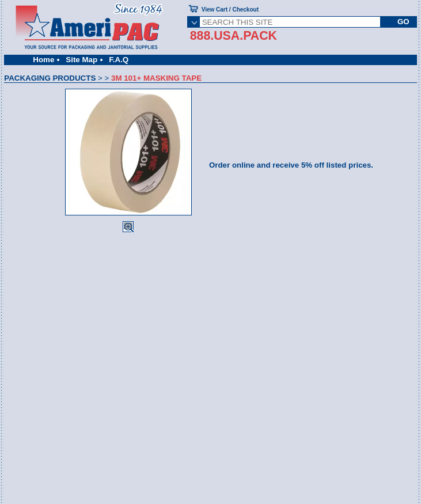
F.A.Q (119, 60)
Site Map (81, 60)
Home (43, 60)
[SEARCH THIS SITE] (290, 22)
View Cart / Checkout (230, 10)
